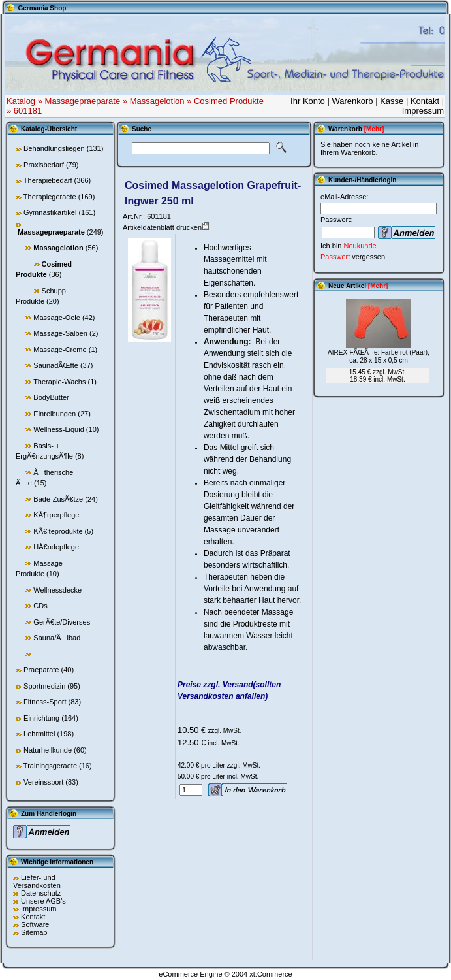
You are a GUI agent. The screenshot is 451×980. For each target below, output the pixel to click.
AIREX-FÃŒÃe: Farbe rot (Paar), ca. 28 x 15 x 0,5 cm (379, 356)
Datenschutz (41, 893)
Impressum (423, 111)
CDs (40, 606)
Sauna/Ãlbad (57, 638)
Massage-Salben (60, 333)
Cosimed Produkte (229, 101)
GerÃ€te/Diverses (62, 622)
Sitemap (34, 932)
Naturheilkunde (48, 750)
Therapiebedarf (48, 180)
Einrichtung (41, 718)
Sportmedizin (44, 686)
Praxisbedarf (44, 165)
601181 (28, 111)
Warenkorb (352, 101)
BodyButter (51, 397)
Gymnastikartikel (50, 212)
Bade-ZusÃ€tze (58, 499)
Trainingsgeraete (50, 766)
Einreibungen (54, 414)
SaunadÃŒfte (56, 365)
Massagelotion (157, 101)
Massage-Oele (57, 318)
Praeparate (41, 670)
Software (35, 924)
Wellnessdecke (57, 590)
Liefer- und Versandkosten (37, 881)
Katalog (21, 101)
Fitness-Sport (45, 702)
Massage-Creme (60, 350)
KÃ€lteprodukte (58, 531)
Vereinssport (43, 782)
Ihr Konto (308, 101)
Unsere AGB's (43, 901)
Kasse (392, 101)
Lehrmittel (39, 734)
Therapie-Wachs (59, 382)
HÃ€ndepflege (56, 547)
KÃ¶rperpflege (56, 515)
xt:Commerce (271, 974)
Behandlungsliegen (54, 148)
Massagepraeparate (83, 101)
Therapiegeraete (50, 197)
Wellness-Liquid (58, 429)
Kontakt (425, 101)
